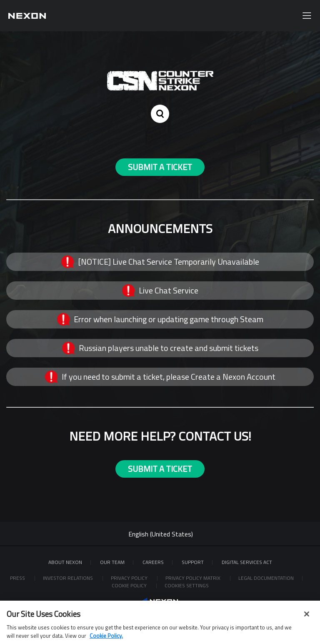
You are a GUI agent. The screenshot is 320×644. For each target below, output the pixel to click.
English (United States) (161, 534)
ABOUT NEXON (65, 562)
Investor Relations (69, 578)
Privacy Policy (130, 578)
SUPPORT (193, 562)
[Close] (307, 619)
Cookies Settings (187, 585)
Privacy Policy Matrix (194, 578)
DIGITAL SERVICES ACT (247, 562)
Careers (153, 562)
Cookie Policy (130, 585)
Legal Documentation (266, 578)
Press (18, 578)
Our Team (112, 562)
